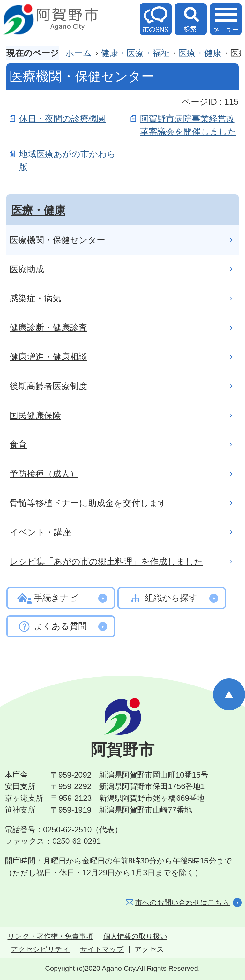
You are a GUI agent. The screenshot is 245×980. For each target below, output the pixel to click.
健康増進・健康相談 (48, 357)
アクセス (149, 949)
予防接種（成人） (44, 474)
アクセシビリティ (40, 949)
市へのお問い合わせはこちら (182, 902)
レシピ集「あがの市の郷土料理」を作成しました (106, 561)
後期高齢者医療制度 (48, 386)
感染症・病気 (35, 298)
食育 (18, 444)
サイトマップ (102, 949)
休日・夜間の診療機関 (62, 119)
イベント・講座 (40, 532)
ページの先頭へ (229, 694)
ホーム (79, 53)
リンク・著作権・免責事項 (50, 936)
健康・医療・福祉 (135, 53)
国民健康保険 (35, 415)
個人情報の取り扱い (135, 936)
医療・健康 (200, 53)
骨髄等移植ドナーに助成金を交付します (88, 503)
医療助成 (27, 269)
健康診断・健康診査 (48, 327)
